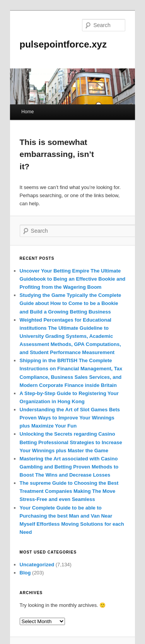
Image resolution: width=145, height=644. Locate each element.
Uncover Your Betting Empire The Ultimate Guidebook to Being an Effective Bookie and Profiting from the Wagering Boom (73, 279)
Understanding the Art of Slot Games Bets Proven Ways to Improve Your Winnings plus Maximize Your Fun (70, 418)
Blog (25, 573)
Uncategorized (37, 565)
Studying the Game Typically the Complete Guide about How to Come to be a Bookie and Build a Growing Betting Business (71, 303)
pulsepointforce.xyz (63, 44)
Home (27, 112)
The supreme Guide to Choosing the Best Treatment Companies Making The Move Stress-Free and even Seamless (69, 491)
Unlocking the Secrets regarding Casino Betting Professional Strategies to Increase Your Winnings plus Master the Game (71, 442)
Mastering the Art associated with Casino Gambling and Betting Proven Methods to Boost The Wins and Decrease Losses (69, 467)
